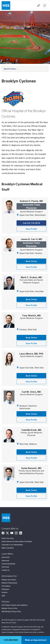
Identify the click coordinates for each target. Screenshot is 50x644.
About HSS (6, 557)
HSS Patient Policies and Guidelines (14, 605)
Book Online (31, 261)
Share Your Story (8, 538)
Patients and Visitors (9, 580)
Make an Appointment (36, 640)
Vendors (5, 592)
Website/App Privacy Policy (11, 612)
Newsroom (5, 561)
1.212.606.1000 (11, 640)
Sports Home (11, 69)
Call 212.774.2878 (31, 223)
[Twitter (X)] (7, 532)
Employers (5, 589)
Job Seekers (6, 586)
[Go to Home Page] (6, 518)
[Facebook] (3, 532)
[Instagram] (16, 532)
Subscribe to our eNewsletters (12, 545)
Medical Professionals (9, 583)
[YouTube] (12, 532)
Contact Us (6, 570)
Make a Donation (8, 548)
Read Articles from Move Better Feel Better (17, 542)
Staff (3, 596)
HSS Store (5, 567)
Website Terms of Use (9, 608)
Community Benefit (8, 564)
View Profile (31, 229)
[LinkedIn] (21, 532)
